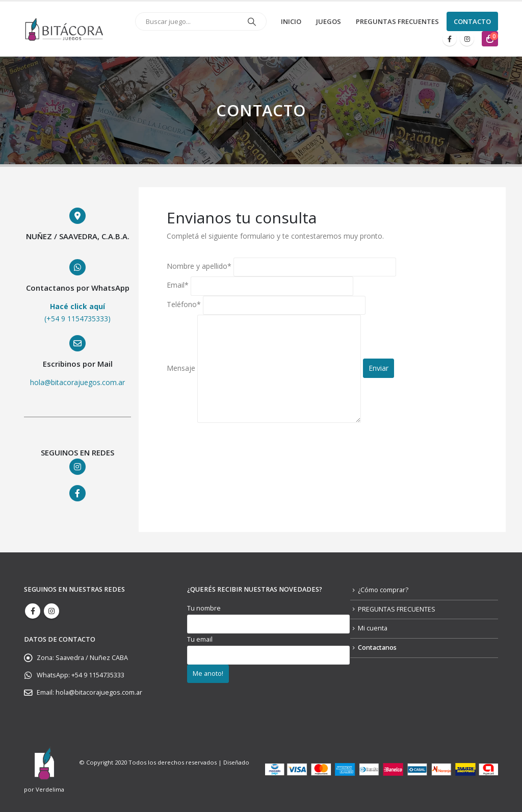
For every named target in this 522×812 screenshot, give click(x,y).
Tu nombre (268, 616)
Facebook (33, 611)
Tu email (268, 647)
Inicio (291, 21)
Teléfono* (266, 304)
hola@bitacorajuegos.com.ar (99, 692)
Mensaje (264, 368)
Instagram (51, 611)
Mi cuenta (373, 628)
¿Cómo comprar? (383, 590)
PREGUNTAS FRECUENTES (397, 21)
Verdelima (50, 789)
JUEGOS (329, 21)
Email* (260, 285)
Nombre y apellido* (281, 266)
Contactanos (377, 648)
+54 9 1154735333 (98, 675)
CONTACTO (472, 21)
